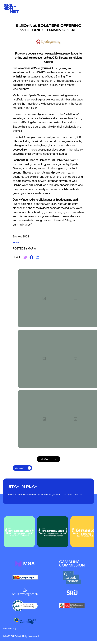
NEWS (16, 243)
